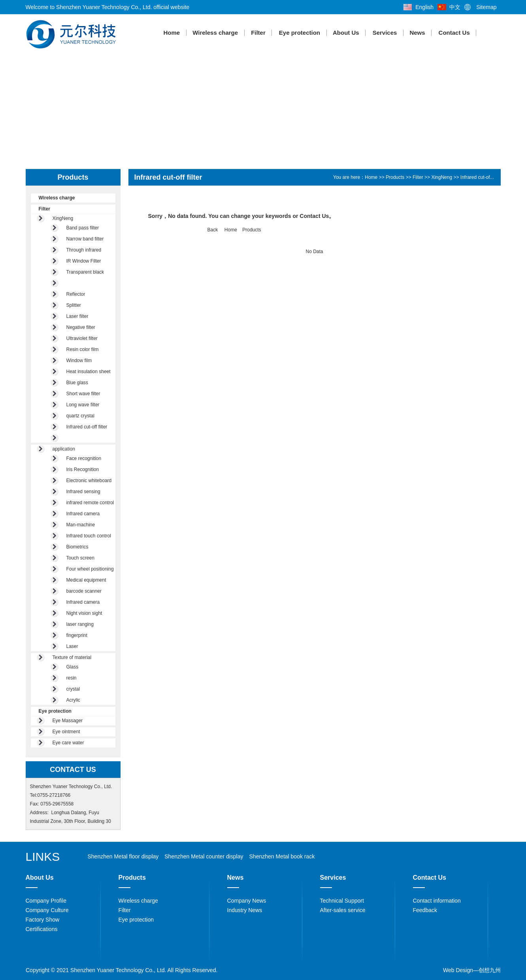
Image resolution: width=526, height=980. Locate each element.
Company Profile (46, 901)
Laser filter (77, 316)
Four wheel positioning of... (90, 570)
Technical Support (342, 901)
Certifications (42, 929)
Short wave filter (83, 394)
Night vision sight (84, 613)
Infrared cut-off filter (87, 427)
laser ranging (80, 624)
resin (72, 678)
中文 (455, 7)
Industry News (245, 910)
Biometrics (77, 547)
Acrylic (73, 700)
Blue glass (77, 383)
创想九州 (490, 970)
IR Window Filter (84, 261)
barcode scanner (84, 591)
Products (395, 177)
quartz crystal (80, 416)
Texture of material (72, 657)
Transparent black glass (85, 273)
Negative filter (81, 327)
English (424, 7)
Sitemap (486, 7)
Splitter (74, 305)
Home (172, 33)
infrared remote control (90, 503)
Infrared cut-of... (477, 177)
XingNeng (63, 218)
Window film (79, 360)
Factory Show (43, 920)
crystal (73, 689)
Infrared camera (83, 514)
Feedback (425, 910)
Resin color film (83, 349)
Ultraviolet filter (82, 338)
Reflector (76, 294)
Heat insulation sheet (89, 372)
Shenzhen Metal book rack (282, 856)
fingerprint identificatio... (80, 636)
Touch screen (80, 558)
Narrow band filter (85, 239)
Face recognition (84, 458)
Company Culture (47, 910)
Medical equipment (86, 580)
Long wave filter (83, 405)
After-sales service (343, 910)
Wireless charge (216, 33)
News (418, 33)
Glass (73, 667)
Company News (247, 901)
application (64, 449)
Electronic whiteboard (89, 481)
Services (385, 33)
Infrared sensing (83, 492)
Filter (259, 33)
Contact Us (454, 33)
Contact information (437, 901)
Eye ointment (66, 732)
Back (213, 230)
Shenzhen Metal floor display (123, 856)
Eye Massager (68, 721)
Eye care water (68, 743)
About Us (346, 33)
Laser (72, 646)
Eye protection (299, 33)
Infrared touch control (89, 536)
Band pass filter (83, 228)
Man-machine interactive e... (81, 526)
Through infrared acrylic (84, 251)
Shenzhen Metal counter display (204, 856)
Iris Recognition (83, 469)
